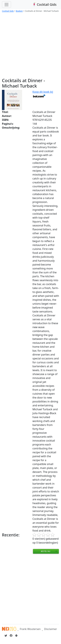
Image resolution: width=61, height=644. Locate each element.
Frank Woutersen (30, 629)
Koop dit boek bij (43, 94)
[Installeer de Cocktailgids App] (16, 636)
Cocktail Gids (44, 4)
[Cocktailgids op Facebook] (11, 636)
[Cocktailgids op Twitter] (6, 636)
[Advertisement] (30, 46)
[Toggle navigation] (7, 5)
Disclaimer (51, 629)
